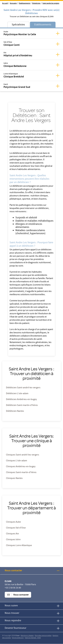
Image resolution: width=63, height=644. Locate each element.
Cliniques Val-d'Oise (16, 528)
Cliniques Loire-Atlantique (19, 546)
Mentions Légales (27, 636)
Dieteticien (36, 3)
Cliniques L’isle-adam (17, 461)
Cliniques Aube (13, 522)
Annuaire (13, 3)
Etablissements (24, 3)
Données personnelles (43, 636)
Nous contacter (13, 571)
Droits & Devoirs (18, 638)
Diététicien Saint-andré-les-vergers (23, 388)
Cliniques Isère (13, 540)
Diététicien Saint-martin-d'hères (22, 405)
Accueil (5, 3)
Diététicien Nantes (15, 411)
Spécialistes (18, 25)
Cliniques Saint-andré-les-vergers (23, 455)
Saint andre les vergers (51, 3)
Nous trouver (12, 613)
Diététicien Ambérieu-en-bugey (21, 400)
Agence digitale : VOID (33, 638)
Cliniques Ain (12, 534)
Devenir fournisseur (15, 628)
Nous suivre (11, 606)
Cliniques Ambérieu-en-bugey (21, 467)
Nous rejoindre (13, 621)
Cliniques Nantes (14, 478)
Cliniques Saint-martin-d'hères (21, 473)
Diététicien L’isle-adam (17, 394)
